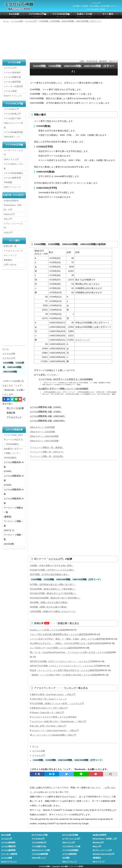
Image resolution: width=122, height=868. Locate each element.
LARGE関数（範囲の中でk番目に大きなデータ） (53, 611)
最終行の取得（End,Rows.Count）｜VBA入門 (54, 694)
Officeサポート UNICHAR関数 (44, 436)
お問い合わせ (11, 264)
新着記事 (42, 623)
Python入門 (9, 214)
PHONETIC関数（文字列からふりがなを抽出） (52, 570)
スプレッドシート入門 (13, 226)
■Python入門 (98, 842)
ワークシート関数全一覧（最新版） (47, 447)
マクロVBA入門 (11, 109)
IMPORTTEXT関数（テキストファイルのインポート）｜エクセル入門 (64, 666)
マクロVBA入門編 (38, 15)
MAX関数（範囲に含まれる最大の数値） (49, 602)
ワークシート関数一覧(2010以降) (13, 539)
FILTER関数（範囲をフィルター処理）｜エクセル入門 (58, 703)
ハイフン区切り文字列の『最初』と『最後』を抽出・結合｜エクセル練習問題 (67, 639)
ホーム (35, 746)
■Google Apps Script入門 (103, 854)
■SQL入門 (97, 846)
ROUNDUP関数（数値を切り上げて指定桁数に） (53, 593)
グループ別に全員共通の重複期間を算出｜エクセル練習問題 (59, 634)
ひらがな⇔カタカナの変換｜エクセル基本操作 (54, 717)
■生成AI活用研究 (100, 835)
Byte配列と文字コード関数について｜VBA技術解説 (63, 389)
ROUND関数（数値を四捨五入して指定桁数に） (53, 589)
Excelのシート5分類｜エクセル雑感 (47, 630)
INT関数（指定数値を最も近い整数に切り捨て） (53, 584)
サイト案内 (108, 15)
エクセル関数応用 (12, 77)
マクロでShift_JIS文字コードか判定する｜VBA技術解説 (66, 379)
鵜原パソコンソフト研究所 (74, 866)
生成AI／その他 (84, 15)
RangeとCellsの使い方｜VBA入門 (48, 712)
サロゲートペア (83, 340)
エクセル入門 (56, 559)
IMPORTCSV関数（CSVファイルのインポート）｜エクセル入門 (61, 661)
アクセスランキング (45, 688)
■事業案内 (97, 857)
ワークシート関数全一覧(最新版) (13, 512)
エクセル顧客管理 (12, 178)
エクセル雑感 (10, 91)
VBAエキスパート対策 (13, 125)
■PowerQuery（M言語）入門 (105, 838)
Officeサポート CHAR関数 (42, 427)
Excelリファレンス (13, 96)
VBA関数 (8, 182)
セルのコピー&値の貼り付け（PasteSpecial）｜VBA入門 (59, 721)
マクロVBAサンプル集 (13, 166)
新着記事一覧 (10, 246)
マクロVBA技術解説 (13, 173)
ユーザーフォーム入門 (13, 152)
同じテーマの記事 (15, 408)
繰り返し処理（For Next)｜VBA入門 (49, 726)
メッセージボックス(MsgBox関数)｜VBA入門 (55, 735)
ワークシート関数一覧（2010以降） (47, 456)
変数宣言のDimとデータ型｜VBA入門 (50, 708)
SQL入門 (8, 219)
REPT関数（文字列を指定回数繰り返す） (50, 574)
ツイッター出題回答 (13, 86)
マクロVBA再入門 (12, 114)
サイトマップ (10, 255)
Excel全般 (14, 15)
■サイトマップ (99, 861)
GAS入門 (8, 232)
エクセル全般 (39, 751)
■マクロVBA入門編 (40, 835)
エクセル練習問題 (12, 82)
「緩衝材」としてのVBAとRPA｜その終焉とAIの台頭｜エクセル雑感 (63, 675)
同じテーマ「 (41, 559)
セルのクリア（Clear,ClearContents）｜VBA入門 (55, 730)
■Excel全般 (6, 835)
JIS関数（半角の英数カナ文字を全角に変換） (52, 565)
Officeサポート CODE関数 (42, 432)
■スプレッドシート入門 (102, 850)
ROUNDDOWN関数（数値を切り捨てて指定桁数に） (55, 598)
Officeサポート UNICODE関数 (44, 441)
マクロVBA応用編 (61, 15)
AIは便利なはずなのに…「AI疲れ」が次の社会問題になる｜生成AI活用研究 (66, 643)
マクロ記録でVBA (12, 118)
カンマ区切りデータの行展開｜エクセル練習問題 (53, 648)
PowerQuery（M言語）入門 (13, 207)
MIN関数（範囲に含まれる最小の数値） (49, 607)
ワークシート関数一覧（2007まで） (47, 452)
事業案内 (8, 260)
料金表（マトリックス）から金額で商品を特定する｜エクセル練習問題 (64, 670)
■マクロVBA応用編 (70, 835)
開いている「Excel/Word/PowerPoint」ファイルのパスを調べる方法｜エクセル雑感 (70, 652)
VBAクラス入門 (11, 159)
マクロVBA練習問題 (13, 132)
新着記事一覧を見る (68, 623)
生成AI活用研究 (11, 200)
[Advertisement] (61, 41)
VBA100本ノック (12, 137)
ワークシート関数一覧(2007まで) (13, 526)
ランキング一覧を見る (76, 688)
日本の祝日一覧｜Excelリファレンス (49, 699)
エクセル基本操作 (12, 73)
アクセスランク (14, 417)
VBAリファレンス (12, 187)
